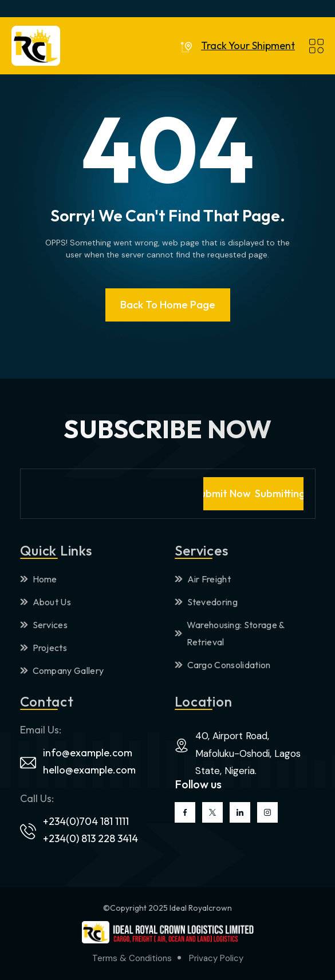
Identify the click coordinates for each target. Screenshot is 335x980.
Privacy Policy (216, 958)
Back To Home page (168, 305)
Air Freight (203, 579)
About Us (46, 602)
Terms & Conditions (132, 958)
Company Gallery (62, 670)
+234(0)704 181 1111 (86, 821)
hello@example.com (89, 770)
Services (44, 625)
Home (39, 579)
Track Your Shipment (248, 46)
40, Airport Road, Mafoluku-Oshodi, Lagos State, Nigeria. (248, 753)
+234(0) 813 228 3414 (90, 838)
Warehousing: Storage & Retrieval (230, 633)
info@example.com (88, 753)
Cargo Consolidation (223, 665)
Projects (44, 648)
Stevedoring (206, 602)
